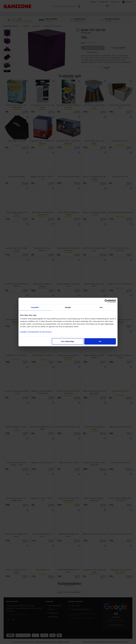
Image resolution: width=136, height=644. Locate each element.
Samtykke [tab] (35, 307)
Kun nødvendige (68, 341)
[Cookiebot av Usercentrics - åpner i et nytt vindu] (106, 301)
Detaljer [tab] (68, 307)
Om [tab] (101, 307)
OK (100, 341)
